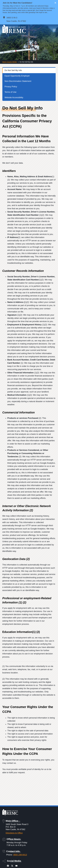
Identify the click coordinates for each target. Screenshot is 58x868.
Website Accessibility (14, 97)
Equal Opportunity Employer (17, 76)
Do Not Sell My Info (13, 70)
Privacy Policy (11, 87)
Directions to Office (14, 833)
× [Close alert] (55, 3)
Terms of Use (11, 92)
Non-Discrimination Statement (18, 81)
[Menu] (54, 30)
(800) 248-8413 (20, 855)
